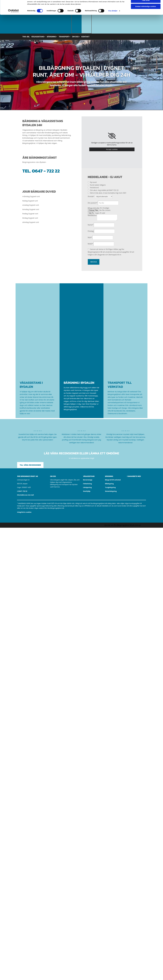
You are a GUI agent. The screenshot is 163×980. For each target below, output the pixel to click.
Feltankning (87, 484)
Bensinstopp (88, 480)
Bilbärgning (109, 484)
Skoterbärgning (111, 491)
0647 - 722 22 (46, 171)
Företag (91, 231)
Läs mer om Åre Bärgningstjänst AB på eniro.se (123, 525)
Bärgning (51, 37)
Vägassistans (38, 37)
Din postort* (93, 203)
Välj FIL (91, 213)
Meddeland (92, 215)
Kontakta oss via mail (26, 495)
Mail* (90, 237)
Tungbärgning (110, 487)
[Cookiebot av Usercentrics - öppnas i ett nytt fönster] (13, 22)
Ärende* (91, 196)
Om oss (75, 37)
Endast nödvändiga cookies (146, 17)
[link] (112, 136)
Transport (64, 37)
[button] (30, 465)
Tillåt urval (146, 11)
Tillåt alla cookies (146, 5)
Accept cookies (112, 149)
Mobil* (90, 244)
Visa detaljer (113, 22)
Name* (91, 225)
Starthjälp (87, 491)
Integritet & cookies (24, 512)
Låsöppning (87, 487)
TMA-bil (26, 37)
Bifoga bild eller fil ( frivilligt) (98, 208)
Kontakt (85, 37)
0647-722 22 (23, 491)
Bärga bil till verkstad (113, 480)
